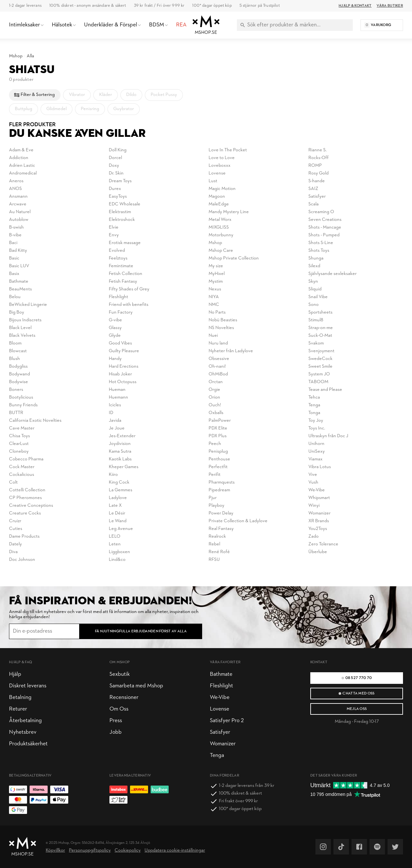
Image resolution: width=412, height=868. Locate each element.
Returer (18, 709)
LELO (115, 537)
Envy (114, 235)
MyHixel (217, 274)
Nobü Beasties (223, 320)
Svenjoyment (321, 351)
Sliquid (315, 289)
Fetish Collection (126, 274)
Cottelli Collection (27, 490)
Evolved (117, 251)
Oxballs (216, 413)
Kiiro (113, 475)
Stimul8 (316, 320)
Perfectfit (218, 467)
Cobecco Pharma (26, 459)
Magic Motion (222, 189)
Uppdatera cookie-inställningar (175, 850)
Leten (115, 544)
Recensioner (124, 698)
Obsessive (219, 359)
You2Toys (318, 529)
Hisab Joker (120, 374)
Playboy (216, 506)
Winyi (314, 506)
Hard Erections (124, 367)
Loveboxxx (220, 166)
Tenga (314, 405)
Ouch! (215, 405)
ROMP (315, 166)
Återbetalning (25, 721)
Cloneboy (19, 452)
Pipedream (219, 490)
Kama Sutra (120, 452)
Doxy (114, 166)
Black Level (20, 328)
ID (111, 413)
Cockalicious (22, 475)
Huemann (118, 397)
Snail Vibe (318, 297)
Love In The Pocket (228, 150)
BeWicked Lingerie (28, 305)
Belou (15, 297)
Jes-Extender (122, 436)
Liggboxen (119, 552)
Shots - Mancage (325, 227)
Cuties (16, 529)
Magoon (217, 197)
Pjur (213, 498)
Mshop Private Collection (234, 258)
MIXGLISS (219, 227)
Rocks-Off (318, 158)
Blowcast (18, 351)
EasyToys (118, 197)
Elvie (114, 227)
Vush (313, 482)
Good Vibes (120, 343)
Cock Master (22, 467)
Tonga (314, 413)
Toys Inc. (317, 428)
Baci (13, 243)
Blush (14, 359)
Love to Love (222, 158)
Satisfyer (317, 197)
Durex (115, 189)
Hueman (117, 390)
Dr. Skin (116, 173)
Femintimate (121, 266)
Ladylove (118, 498)
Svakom (316, 343)
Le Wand (118, 521)
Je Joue (117, 428)
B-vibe (15, 235)
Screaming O (321, 212)
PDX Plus (218, 436)
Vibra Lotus (320, 467)
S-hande (317, 181)
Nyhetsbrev (23, 732)
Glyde (115, 336)
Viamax (315, 459)
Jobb (116, 732)
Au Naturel (20, 212)
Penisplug (218, 452)
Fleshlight (118, 297)
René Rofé (219, 552)
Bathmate (19, 282)
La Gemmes (121, 490)
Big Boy (17, 312)
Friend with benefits (129, 305)
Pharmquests (222, 482)
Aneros (16, 181)
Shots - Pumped (324, 235)
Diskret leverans (28, 686)
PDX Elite (218, 428)
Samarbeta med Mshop (136, 686)
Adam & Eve (21, 150)
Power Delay (221, 513)
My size (216, 266)
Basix (14, 274)
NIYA (214, 297)
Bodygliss (18, 367)
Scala (314, 204)
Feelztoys (118, 258)
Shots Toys (319, 251)
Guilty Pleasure (124, 351)
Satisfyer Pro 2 (227, 721)
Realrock (217, 537)
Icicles (115, 405)
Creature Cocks (25, 513)
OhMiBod (218, 374)
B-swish (16, 227)
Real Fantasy (221, 529)
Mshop (16, 56)
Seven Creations (325, 220)
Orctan (216, 382)
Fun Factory (121, 312)
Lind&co (117, 560)
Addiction (19, 158)
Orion (214, 397)
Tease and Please (325, 390)
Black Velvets (22, 336)
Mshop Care (221, 251)
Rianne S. (318, 150)
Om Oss (119, 709)
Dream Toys (120, 181)
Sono (314, 305)
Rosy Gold (318, 173)
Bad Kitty (18, 251)
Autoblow (19, 220)
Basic (14, 258)
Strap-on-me (321, 328)
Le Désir (117, 513)
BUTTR (16, 413)
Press (116, 721)
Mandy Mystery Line (229, 212)
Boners (16, 390)
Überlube (318, 552)
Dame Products (24, 537)
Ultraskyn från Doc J (328, 436)
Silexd (314, 266)
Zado (314, 537)
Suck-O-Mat (320, 336)
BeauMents (20, 289)
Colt (13, 482)
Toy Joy (316, 421)
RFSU (214, 560)
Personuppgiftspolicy (90, 850)
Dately (15, 544)
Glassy (115, 328)
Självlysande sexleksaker (332, 274)
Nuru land (218, 343)
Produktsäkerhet (28, 744)
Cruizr (15, 521)
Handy (115, 359)
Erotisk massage (125, 243)
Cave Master (22, 428)
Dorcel (115, 158)
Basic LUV (19, 266)
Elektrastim (120, 212)
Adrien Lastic (22, 166)
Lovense (217, 173)
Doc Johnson (22, 560)
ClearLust (19, 444)
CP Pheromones (25, 498)
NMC (214, 305)
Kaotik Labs (120, 459)
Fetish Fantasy (123, 282)
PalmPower (220, 421)
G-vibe (115, 320)
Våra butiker (390, 6)
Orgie (214, 390)
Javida (115, 421)
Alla (30, 56)
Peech (215, 444)
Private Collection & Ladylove (238, 521)
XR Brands (319, 521)
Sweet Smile (320, 367)
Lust (213, 181)
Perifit (215, 475)
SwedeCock (320, 359)
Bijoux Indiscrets (25, 320)
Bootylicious (21, 397)
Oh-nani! (217, 367)
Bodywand (19, 374)
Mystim (216, 282)
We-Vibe (317, 490)
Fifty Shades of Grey (129, 289)
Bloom (15, 343)
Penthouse (219, 459)
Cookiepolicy (128, 850)
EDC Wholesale (125, 204)
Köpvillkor (55, 850)
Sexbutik (120, 674)
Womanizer (319, 513)
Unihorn (316, 444)
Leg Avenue (121, 529)
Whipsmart (319, 498)
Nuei (213, 336)
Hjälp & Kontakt (355, 6)
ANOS (15, 189)
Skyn (313, 282)
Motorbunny (221, 235)
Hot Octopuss (123, 382)
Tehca (314, 397)
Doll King (118, 150)
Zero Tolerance (323, 544)
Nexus (215, 289)
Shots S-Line (321, 243)
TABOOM (318, 382)
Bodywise (19, 382)
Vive (313, 475)
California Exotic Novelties (35, 421)
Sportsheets (320, 312)
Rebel (214, 544)
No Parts (217, 312)
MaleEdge (219, 204)
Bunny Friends (23, 405)
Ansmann (18, 197)
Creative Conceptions (31, 506)
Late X (115, 506)
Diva (13, 552)
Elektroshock (122, 220)
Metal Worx (220, 220)
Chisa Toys (19, 436)
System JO (319, 374)
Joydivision (120, 444)
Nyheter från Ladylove (231, 351)
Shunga (316, 258)
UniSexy (317, 452)
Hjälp (15, 674)
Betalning (20, 698)
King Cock (119, 482)
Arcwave (18, 204)
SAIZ (313, 189)
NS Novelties (221, 328)
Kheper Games (124, 467)
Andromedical (23, 173)
